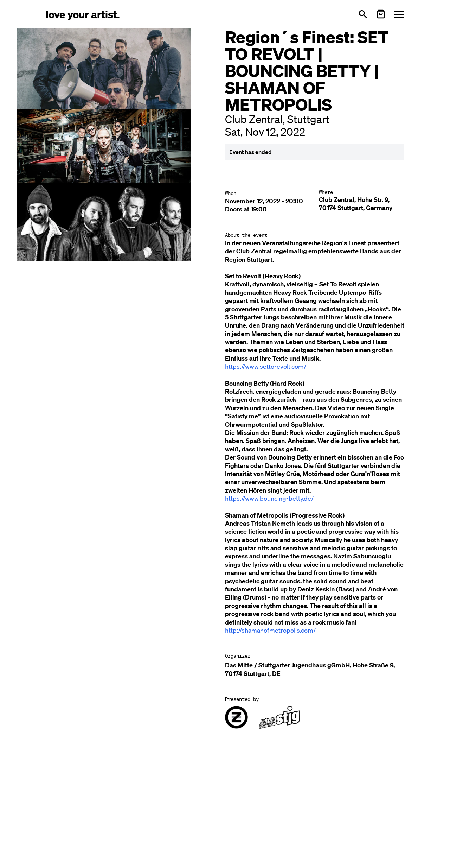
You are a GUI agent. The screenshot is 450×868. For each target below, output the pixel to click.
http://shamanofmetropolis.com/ (270, 630)
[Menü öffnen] (399, 14)
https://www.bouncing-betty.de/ (269, 498)
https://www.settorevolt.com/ (266, 366)
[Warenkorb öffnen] (381, 14)
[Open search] (363, 14)
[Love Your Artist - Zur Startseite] (83, 14)
